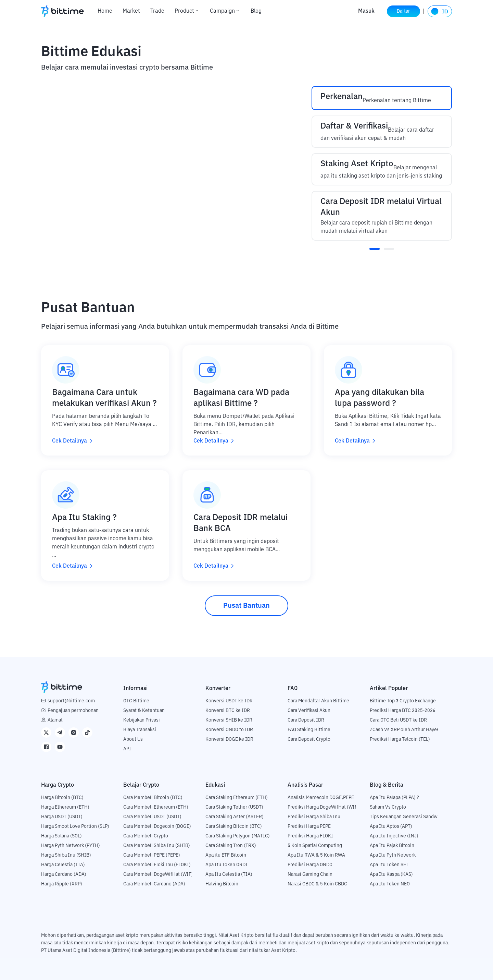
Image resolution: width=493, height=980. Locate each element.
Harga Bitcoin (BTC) (62, 798)
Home (105, 11)
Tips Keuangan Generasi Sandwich (407, 817)
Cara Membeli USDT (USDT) (152, 817)
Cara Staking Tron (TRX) (231, 846)
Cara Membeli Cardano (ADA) (154, 884)
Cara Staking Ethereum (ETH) (237, 798)
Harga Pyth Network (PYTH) (71, 846)
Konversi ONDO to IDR (229, 730)
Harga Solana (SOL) (61, 836)
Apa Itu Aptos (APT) (391, 826)
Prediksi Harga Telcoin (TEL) (400, 739)
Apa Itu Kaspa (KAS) (391, 874)
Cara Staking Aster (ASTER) (235, 817)
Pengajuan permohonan (73, 711)
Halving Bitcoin (222, 884)
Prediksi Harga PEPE (309, 826)
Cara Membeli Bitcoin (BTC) (153, 798)
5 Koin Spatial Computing (315, 846)
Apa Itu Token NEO (390, 884)
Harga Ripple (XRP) (62, 884)
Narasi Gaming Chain (310, 874)
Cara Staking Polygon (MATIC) (238, 836)
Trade (157, 11)
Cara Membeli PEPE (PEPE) (152, 855)
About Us (133, 739)
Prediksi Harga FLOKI (310, 836)
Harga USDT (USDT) (62, 817)
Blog (256, 11)
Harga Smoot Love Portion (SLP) (75, 826)
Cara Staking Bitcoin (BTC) (234, 826)
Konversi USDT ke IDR (229, 701)
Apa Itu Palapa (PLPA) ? (394, 798)
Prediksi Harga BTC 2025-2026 (403, 711)
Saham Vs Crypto (388, 807)
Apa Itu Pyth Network (393, 855)
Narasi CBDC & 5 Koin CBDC (317, 884)
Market (131, 11)
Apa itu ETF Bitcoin (226, 855)
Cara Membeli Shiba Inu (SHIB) (157, 846)
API (127, 749)
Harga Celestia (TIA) (63, 865)
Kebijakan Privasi (142, 720)
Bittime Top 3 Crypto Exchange (403, 701)
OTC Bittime (136, 701)
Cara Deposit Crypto (309, 739)
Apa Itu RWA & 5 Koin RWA (316, 855)
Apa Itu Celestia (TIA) (229, 874)
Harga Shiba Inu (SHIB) (66, 855)
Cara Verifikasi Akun (309, 711)
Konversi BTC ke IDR (228, 711)
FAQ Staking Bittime (309, 730)
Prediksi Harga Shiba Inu (314, 817)
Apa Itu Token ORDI (226, 865)
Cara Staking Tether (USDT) (234, 807)
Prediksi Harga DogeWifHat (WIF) (323, 807)
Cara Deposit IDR (306, 720)
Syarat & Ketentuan (144, 711)
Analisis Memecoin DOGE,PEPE (321, 798)
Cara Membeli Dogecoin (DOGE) (157, 826)
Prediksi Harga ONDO (310, 865)
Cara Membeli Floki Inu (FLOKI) (157, 865)
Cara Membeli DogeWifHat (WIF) (158, 874)
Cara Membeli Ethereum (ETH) (156, 807)
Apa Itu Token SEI (389, 865)
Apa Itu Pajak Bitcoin (392, 846)
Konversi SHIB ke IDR (229, 720)
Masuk (364, 11)
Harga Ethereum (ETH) (65, 807)
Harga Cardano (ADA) (64, 874)
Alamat (55, 720)
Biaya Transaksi (140, 730)
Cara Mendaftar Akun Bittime (318, 701)
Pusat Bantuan (246, 606)
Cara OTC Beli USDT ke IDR (398, 720)
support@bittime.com (71, 701)
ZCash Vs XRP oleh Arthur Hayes (404, 730)
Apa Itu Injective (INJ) (394, 836)
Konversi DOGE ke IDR (229, 739)
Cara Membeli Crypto (146, 836)
